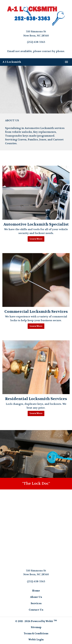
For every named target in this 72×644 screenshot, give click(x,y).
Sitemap (36, 627)
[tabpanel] (36, 454)
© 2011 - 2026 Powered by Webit (36, 621)
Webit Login (36, 640)
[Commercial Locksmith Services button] (36, 280)
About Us (36, 597)
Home (36, 591)
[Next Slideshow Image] (68, 454)
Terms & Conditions (36, 633)
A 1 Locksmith (12, 62)
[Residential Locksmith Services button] (36, 367)
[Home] (36, 16)
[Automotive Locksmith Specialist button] (36, 193)
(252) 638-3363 (36, 42)
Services (36, 603)
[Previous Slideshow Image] (4, 454)
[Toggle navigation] (66, 62)
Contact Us (36, 610)
